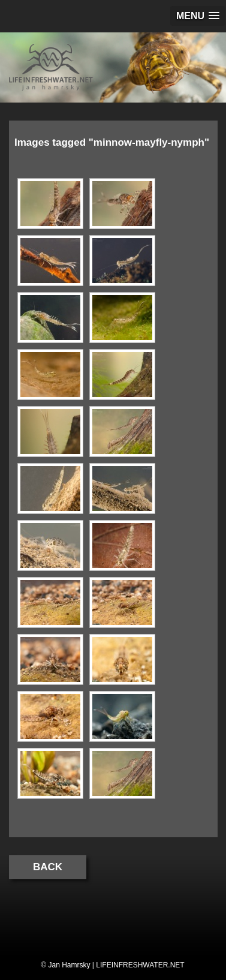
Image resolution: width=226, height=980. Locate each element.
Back (48, 867)
